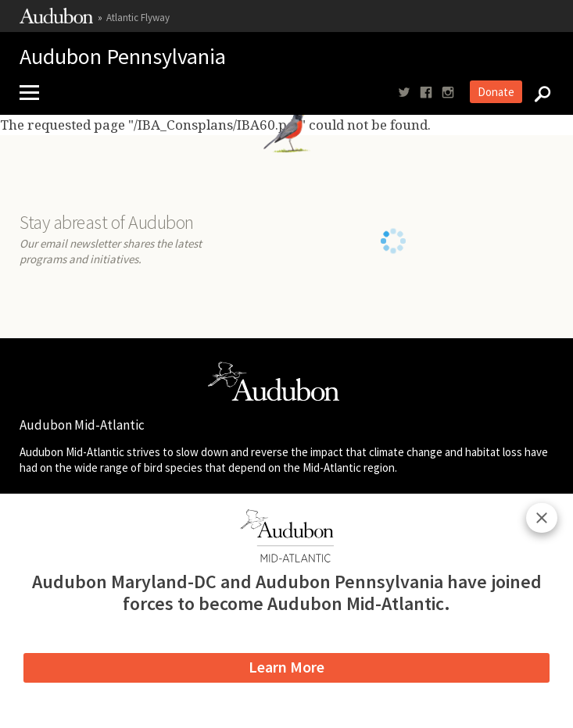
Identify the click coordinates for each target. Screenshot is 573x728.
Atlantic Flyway (138, 18)
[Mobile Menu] (35, 93)
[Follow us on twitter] (404, 93)
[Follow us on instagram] (448, 93)
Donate (496, 92)
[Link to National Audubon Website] (56, 20)
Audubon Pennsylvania (123, 58)
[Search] (538, 93)
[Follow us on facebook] (426, 93)
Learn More (286, 667)
